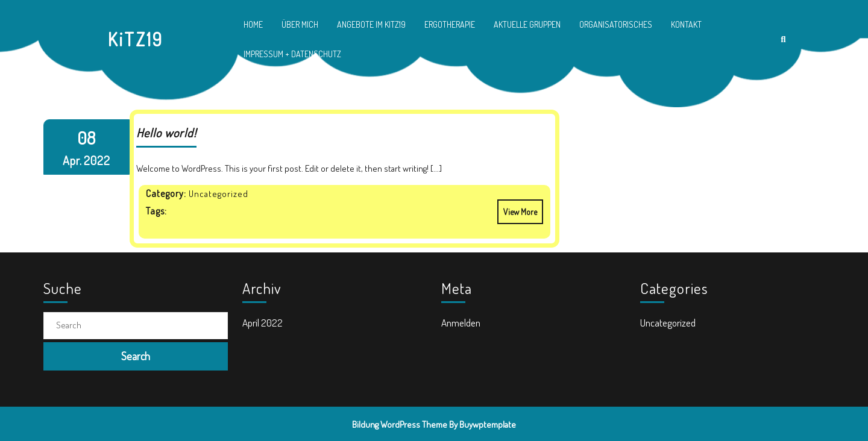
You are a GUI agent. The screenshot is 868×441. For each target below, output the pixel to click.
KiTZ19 (136, 39)
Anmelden (461, 323)
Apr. (72, 160)
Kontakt (686, 24)
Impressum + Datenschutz (292, 54)
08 (86, 138)
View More (517, 208)
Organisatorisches (616, 24)
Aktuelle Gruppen (527, 24)
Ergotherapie (450, 24)
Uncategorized (668, 323)
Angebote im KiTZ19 (371, 24)
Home (253, 24)
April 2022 (263, 323)
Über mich (300, 24)
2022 (97, 160)
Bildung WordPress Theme (400, 424)
